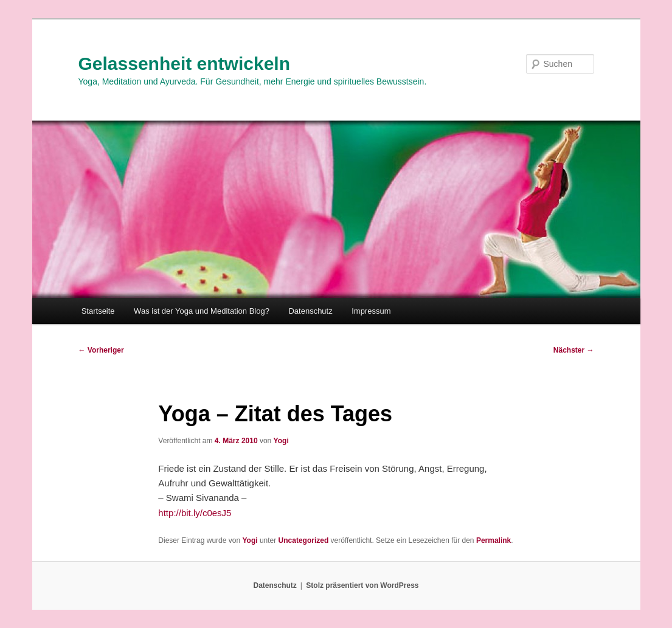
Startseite (98, 311)
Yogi (281, 441)
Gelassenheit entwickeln (184, 64)
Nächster (574, 350)
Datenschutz (310, 311)
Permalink (494, 540)
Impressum (371, 311)
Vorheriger (101, 350)
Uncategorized (304, 540)
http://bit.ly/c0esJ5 (195, 513)
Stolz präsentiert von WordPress (362, 585)
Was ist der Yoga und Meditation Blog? (202, 311)
